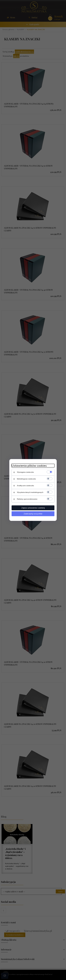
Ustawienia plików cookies (29, 466)
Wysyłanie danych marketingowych (30, 492)
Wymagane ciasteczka (25, 472)
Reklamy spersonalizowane (27, 499)
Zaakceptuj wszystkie (33, 514)
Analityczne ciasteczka (25, 486)
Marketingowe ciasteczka (26, 479)
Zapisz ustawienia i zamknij (33, 508)
